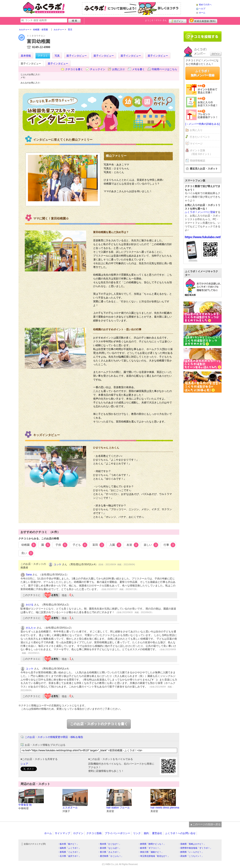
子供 (61, 545)
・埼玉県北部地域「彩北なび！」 (154, 856)
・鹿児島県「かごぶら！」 (110, 856)
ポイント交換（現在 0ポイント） (201, 152)
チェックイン (98, 69)
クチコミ (43, 56)
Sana (29, 575)
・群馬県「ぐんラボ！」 (69, 852)
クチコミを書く (74, 69)
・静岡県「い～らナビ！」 (191, 852)
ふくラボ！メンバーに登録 (200, 212)
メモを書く (138, 69)
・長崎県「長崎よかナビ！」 (192, 844)
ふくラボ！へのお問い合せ (180, 833)
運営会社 (157, 833)
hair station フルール (118, 808)
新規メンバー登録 (203, 21)
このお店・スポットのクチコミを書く (99, 724)
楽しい (151, 545)
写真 (57, 56)
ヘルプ (202, 9)
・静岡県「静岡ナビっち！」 (152, 844)
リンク (137, 833)
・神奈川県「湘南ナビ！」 (151, 852)
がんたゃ (31, 628)
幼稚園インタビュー (99, 112)
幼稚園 (29, 545)
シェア (24, 764)
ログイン (178, 21)
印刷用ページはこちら (164, 69)
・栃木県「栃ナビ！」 (68, 844)
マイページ (196, 144)
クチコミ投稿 (94, 833)
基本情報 (26, 56)
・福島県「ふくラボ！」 (69, 848)
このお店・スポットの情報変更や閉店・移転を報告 (54, 737)
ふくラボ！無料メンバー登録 (203, 73)
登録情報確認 (197, 161)
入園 (115, 545)
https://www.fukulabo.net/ (203, 237)
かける (30, 605)
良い (27, 553)
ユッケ (58, 564)
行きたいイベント (200, 137)
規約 (146, 833)
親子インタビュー (77, 56)
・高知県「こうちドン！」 (191, 856)
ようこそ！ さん (156, 20)
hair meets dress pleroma (165, 808)
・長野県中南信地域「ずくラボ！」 (195, 848)
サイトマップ (62, 833)
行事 (170, 545)
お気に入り (119, 69)
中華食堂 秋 (25, 805)
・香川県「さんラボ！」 (109, 852)
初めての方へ (205, 5)
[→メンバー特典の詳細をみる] (203, 124)
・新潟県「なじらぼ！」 (109, 848)
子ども (80, 545)
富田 (98, 545)
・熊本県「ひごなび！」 (109, 844)
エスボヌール (70, 808)
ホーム (202, 13)
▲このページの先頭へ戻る (205, 824)
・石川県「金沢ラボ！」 (69, 856)
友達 (132, 545)
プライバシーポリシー (117, 833)
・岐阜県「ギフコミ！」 (150, 848)
